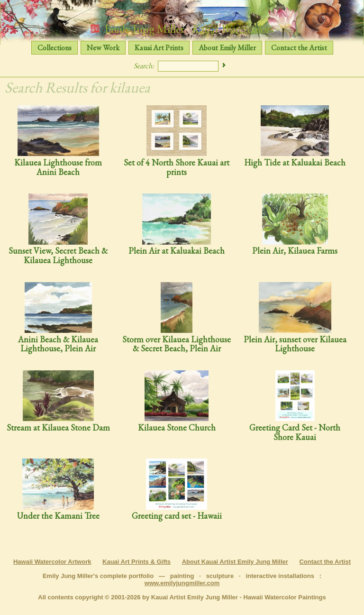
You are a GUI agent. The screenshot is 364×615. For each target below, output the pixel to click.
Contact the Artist (299, 48)
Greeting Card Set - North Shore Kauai (295, 406)
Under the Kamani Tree (58, 490)
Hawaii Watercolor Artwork (52, 562)
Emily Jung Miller (182, 28)
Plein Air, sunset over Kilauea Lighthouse (295, 318)
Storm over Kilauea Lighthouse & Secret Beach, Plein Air (177, 318)
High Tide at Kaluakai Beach (295, 136)
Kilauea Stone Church (177, 401)
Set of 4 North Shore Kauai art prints (177, 141)
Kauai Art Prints (159, 48)
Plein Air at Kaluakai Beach (177, 225)
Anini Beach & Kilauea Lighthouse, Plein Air (58, 318)
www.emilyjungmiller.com (182, 583)
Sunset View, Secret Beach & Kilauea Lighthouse (58, 229)
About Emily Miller (227, 48)
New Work (103, 48)
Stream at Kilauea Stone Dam (58, 401)
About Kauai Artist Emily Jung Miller (235, 562)
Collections (55, 48)
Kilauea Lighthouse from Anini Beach (58, 141)
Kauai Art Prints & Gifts (136, 562)
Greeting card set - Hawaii (177, 490)
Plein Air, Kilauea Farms (295, 225)
